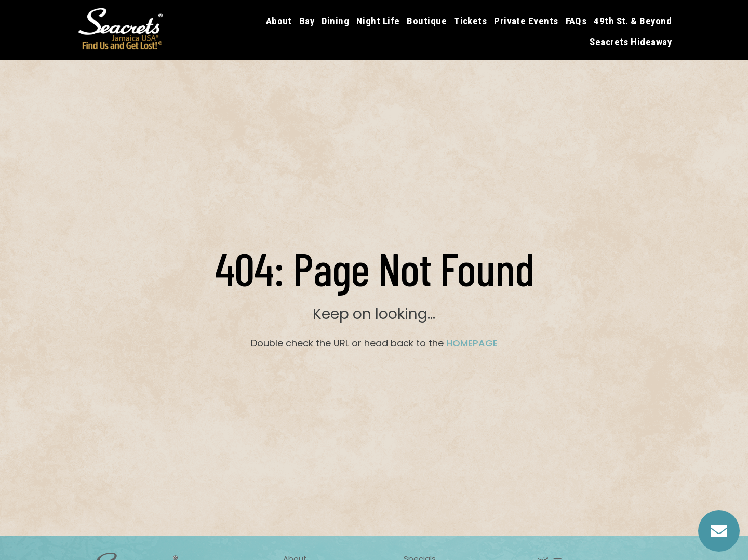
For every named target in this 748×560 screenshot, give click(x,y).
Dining (335, 21)
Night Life (378, 21)
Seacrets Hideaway (631, 42)
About (279, 21)
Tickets (470, 21)
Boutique (427, 21)
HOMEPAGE (472, 343)
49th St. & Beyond (633, 21)
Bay (307, 21)
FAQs (576, 21)
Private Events (526, 21)
